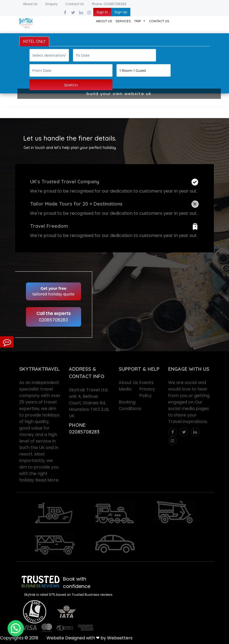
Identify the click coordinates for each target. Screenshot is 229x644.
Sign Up (121, 12)
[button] (16, 628)
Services (123, 21)
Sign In (102, 12)
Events (146, 383)
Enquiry (52, 4)
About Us (30, 4)
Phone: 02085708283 (109, 4)
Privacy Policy (147, 392)
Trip (140, 21)
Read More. (47, 480)
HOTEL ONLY (34, 41)
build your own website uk (119, 94)
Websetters (120, 638)
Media (125, 389)
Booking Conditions (130, 405)
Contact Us (75, 4)
